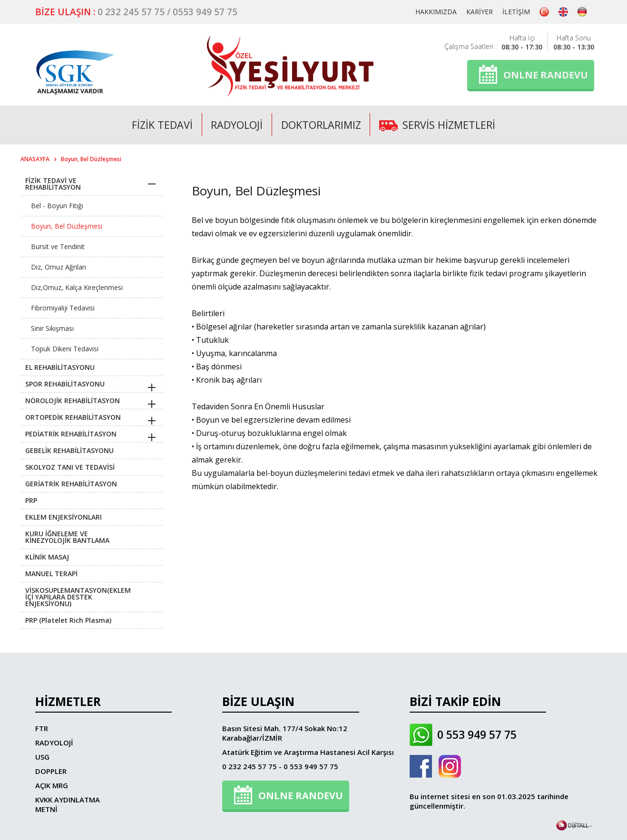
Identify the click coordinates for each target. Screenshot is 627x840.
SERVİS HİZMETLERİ (439, 125)
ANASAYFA (35, 159)
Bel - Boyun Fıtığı (57, 206)
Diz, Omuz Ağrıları (59, 267)
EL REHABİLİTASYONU (60, 367)
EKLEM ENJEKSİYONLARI (64, 517)
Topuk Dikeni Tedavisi (65, 349)
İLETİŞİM (516, 12)
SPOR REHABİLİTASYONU (65, 384)
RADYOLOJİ (236, 125)
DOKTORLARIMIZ (321, 125)
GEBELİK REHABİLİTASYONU (69, 450)
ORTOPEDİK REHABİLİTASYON (73, 417)
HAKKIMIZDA (436, 12)
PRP (31, 500)
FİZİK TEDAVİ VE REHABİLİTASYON (53, 184)
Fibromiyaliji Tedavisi (63, 308)
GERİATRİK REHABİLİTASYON (71, 484)
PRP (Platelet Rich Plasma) (68, 620)
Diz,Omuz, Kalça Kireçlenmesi (77, 287)
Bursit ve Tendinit (58, 246)
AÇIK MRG (52, 785)
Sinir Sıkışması (52, 328)
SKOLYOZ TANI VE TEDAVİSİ (70, 467)
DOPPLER (51, 771)
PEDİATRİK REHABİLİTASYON (71, 434)
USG (42, 757)
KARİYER (480, 12)
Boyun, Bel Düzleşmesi (91, 159)
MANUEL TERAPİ (51, 574)
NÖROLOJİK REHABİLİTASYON (73, 401)
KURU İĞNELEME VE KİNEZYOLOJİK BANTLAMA (67, 537)
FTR (42, 728)
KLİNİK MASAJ (47, 557)
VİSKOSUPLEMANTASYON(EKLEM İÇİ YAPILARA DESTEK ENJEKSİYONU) (78, 597)
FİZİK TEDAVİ (161, 125)
